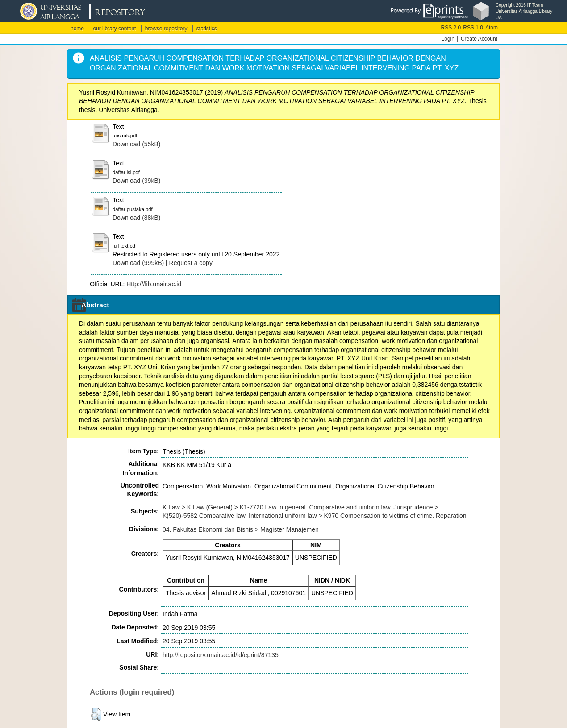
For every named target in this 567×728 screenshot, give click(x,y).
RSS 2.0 (451, 28)
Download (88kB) (136, 218)
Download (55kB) (136, 144)
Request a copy (191, 263)
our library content (114, 29)
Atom (492, 28)
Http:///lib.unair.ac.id (154, 284)
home (77, 29)
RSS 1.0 (473, 28)
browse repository (166, 29)
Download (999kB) (138, 263)
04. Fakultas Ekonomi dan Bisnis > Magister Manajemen (241, 529)
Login (448, 39)
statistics (207, 29)
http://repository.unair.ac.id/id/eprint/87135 (221, 655)
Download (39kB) (136, 181)
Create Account (479, 39)
